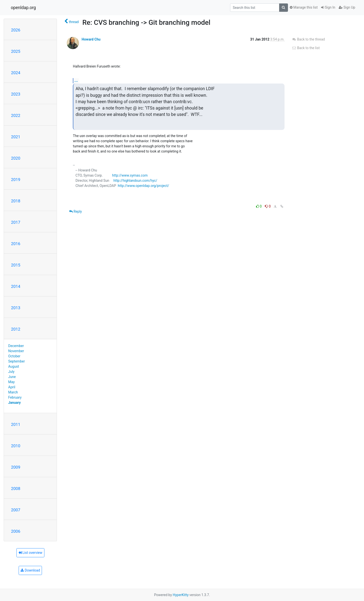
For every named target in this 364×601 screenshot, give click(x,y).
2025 (16, 51)
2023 (16, 94)
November (16, 351)
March (13, 392)
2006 (16, 531)
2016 (16, 244)
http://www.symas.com (130, 175)
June (12, 377)
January (15, 403)
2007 (16, 510)
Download (30, 570)
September (17, 361)
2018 (16, 201)
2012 (16, 329)
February (15, 397)
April (12, 387)
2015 (16, 265)
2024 (16, 73)
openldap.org (23, 8)
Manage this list (304, 7)
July (11, 372)
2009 (16, 467)
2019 (16, 180)
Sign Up (347, 7)
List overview (30, 553)
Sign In (328, 7)
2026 (16, 30)
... (76, 80)
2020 (16, 158)
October (14, 356)
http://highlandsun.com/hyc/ (135, 181)
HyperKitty (181, 595)
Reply (75, 211)
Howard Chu (91, 39)
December (16, 346)
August (14, 366)
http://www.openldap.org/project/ (143, 186)
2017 (16, 222)
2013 (16, 308)
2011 (16, 424)
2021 (16, 137)
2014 (16, 286)
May (12, 382)
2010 (16, 446)
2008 (16, 489)
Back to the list (306, 48)
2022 (16, 115)
